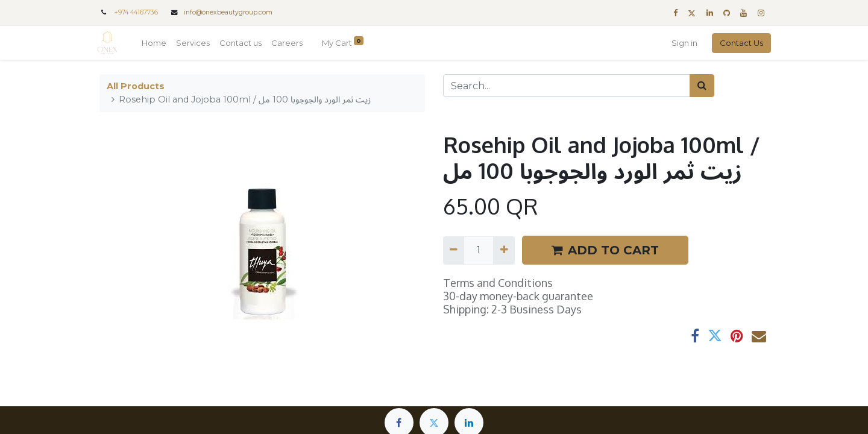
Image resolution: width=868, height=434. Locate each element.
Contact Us (739, 43)
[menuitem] (156, 43)
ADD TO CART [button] (605, 250)
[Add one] (504, 250)
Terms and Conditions (498, 283)
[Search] (702, 86)
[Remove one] (454, 250)
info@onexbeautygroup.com (228, 12)
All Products (136, 86)
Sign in (682, 43)
